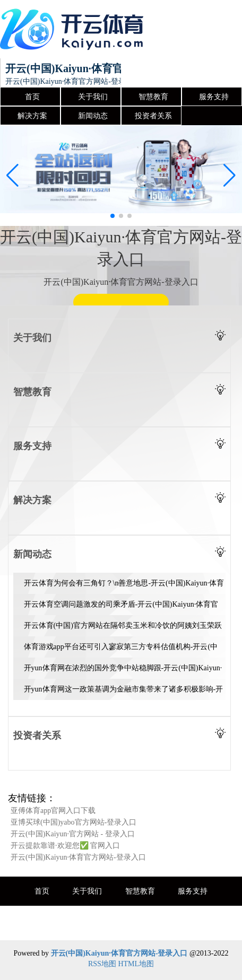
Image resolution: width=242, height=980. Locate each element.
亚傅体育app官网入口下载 (53, 811)
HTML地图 (136, 964)
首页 (32, 97)
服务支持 (214, 97)
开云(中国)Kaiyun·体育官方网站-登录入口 (78, 857)
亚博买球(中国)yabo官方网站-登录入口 (74, 822)
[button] (230, 176)
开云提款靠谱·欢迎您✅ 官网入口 (65, 846)
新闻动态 (93, 116)
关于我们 (93, 97)
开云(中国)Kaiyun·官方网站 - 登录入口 (73, 834)
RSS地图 (102, 964)
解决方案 (32, 116)
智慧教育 (153, 97)
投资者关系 (153, 116)
